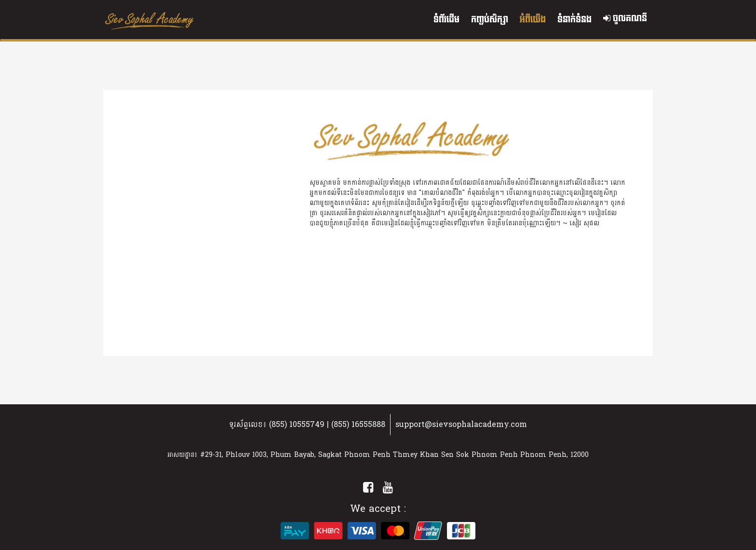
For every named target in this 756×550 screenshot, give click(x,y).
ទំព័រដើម (446, 20)
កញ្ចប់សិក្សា (490, 20)
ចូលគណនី (625, 19)
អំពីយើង (533, 20)
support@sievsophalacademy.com (461, 424)
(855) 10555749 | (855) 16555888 (327, 424)
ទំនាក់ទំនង (574, 20)
